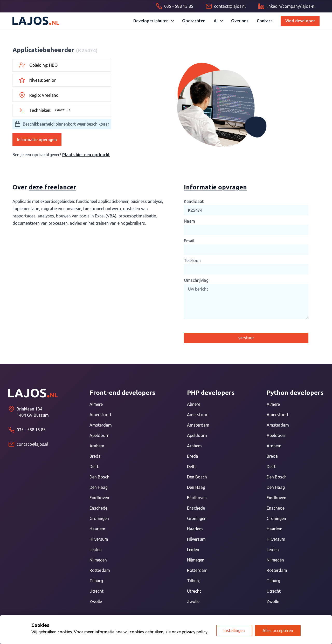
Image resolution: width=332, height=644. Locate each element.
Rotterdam (100, 570)
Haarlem (97, 529)
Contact (265, 21)
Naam (189, 221)
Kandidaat (194, 201)
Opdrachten (194, 21)
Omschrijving (196, 280)
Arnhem (97, 446)
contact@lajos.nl (32, 444)
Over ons (240, 21)
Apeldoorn (99, 435)
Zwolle (96, 601)
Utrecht (96, 591)
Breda (95, 456)
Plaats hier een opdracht (86, 155)
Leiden (96, 550)
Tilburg (96, 581)
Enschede (98, 508)
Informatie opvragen (37, 140)
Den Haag (99, 487)
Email (189, 241)
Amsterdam (101, 425)
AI (218, 21)
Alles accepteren (278, 631)
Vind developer (300, 21)
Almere (96, 404)
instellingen (234, 631)
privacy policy (195, 632)
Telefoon (192, 261)
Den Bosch (99, 477)
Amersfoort (101, 415)
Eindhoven (99, 498)
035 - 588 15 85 (31, 430)
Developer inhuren (154, 21)
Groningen (99, 518)
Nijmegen (98, 560)
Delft (94, 467)
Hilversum (99, 539)
